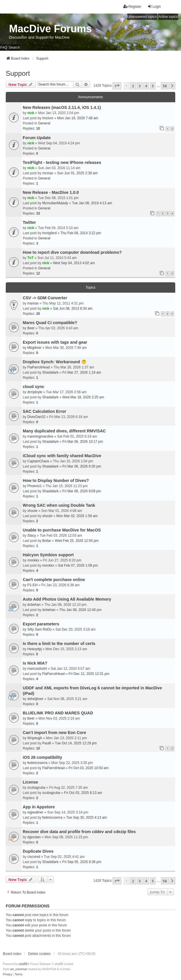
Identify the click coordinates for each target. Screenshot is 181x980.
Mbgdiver (34, 348)
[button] (117, 86)
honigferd (49, 233)
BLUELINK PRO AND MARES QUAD (58, 713)
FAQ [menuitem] (4, 48)
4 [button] (146, 86)
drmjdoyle (35, 392)
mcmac (48, 173)
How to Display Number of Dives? (56, 480)
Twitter (29, 222)
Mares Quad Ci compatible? (50, 323)
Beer (31, 328)
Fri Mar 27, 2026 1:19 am (82, 372)
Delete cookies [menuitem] (40, 954)
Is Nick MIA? (35, 663)
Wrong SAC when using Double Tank (59, 505)
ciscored (34, 857)
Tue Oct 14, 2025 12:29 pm (76, 743)
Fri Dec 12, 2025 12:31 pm (89, 674)
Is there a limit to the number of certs (59, 644)
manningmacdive (40, 436)
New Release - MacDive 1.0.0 (51, 192)
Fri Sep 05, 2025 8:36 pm (82, 862)
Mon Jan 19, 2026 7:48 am (78, 118)
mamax (33, 303)
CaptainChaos (38, 461)
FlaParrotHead (38, 367)
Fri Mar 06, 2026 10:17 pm (83, 442)
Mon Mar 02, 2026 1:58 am (77, 516)
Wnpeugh (35, 738)
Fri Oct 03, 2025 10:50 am (88, 768)
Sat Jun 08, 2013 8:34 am (73, 309)
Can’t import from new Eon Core (54, 733)
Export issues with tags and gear (55, 342)
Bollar (47, 541)
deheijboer (35, 699)
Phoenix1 (34, 486)
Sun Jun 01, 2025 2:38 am (77, 173)
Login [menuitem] (154, 6)
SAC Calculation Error (44, 411)
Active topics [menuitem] (168, 17)
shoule (32, 511)
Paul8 (47, 743)
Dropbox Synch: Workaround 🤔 (55, 362)
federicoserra (37, 763)
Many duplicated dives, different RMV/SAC (64, 431)
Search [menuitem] (14, 48)
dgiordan (34, 837)
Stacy (32, 536)
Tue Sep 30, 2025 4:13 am (86, 818)
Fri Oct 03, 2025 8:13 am (83, 793)
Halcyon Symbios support (48, 555)
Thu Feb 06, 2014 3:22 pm (81, 233)
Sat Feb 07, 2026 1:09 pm (78, 565)
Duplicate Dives (38, 851)
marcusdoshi (37, 669)
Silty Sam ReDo (40, 629)
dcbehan (34, 605)
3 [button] (139, 86)
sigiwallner (35, 812)
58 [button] (165, 86)
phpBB (23, 964)
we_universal (18, 969)
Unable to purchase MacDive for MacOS (62, 530)
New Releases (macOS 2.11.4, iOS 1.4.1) (62, 107)
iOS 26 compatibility (43, 757)
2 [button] (133, 86)
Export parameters (41, 624)
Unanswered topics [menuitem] (142, 17)
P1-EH (32, 585)
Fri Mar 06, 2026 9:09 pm (82, 491)
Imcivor (48, 118)
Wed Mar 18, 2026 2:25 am (83, 397)
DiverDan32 (36, 417)
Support (18, 73)
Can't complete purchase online (54, 580)
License (30, 782)
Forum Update (37, 138)
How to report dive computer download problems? (72, 252)
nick (31, 113)
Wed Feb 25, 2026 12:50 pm (77, 541)
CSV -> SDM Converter (45, 298)
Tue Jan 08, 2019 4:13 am (92, 203)
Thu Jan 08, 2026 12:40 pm (80, 610)
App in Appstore (39, 807)
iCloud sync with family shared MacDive (62, 456)
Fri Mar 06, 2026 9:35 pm (82, 466)
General (44, 123)
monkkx (33, 560)
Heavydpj (34, 649)
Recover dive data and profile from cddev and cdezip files (79, 832)
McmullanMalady (55, 203)
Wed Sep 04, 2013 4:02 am (74, 263)
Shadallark (50, 372)
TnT (30, 258)
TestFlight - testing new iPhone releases (62, 162)
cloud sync (33, 387)
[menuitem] (8, 975)
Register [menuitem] (132, 6)
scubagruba (36, 788)
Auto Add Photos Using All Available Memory (67, 599)
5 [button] (153, 86)
